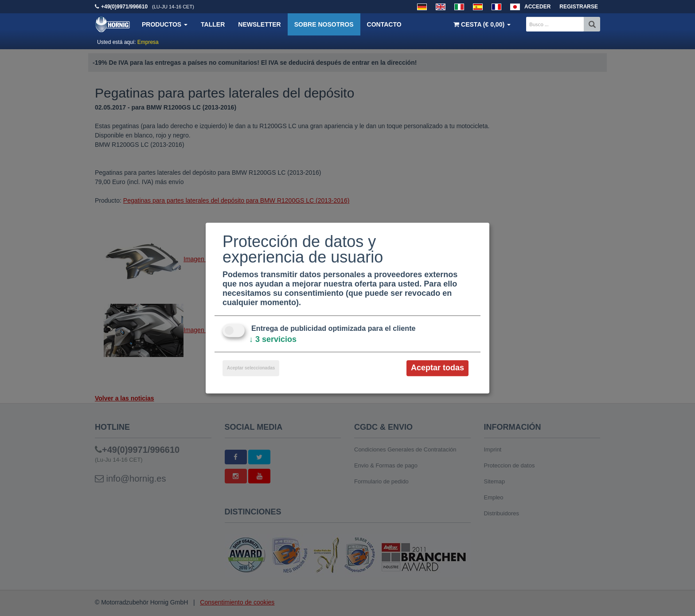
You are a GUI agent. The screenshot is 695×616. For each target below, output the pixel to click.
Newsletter (259, 24)
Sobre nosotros (324, 24)
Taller (213, 24)
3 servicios (273, 340)
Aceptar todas (437, 368)
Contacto (384, 24)
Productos (165, 24)
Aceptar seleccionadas (251, 368)
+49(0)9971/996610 (124, 7)
